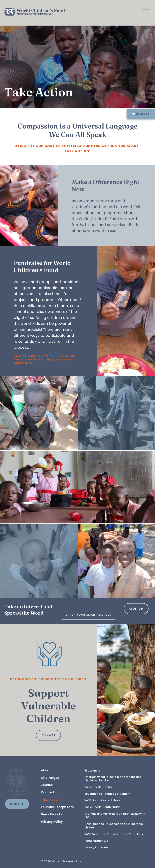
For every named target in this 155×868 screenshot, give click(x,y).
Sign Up (136, 609)
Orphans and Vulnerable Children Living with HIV (115, 816)
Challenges (50, 778)
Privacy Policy (52, 822)
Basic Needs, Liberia (98, 787)
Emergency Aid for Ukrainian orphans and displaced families (113, 779)
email (54, 356)
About (46, 770)
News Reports (51, 814)
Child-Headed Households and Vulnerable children (114, 826)
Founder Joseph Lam (57, 807)
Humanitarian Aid (96, 841)
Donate (141, 114)
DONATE (17, 804)
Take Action (50, 800)
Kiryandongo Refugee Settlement (107, 794)
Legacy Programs (96, 847)
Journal (47, 785)
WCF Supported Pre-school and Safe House (115, 834)
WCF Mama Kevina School (102, 800)
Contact (48, 792)
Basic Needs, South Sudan (102, 807)
